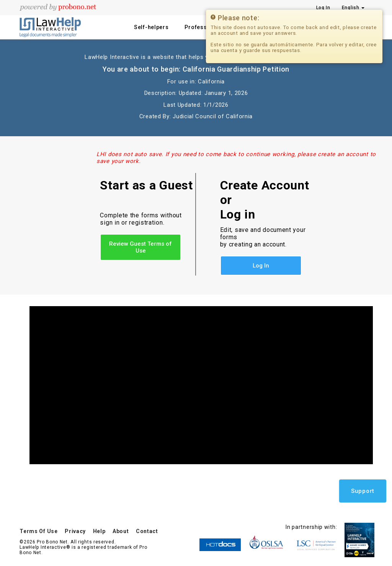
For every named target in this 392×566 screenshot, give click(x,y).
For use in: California (196, 82)
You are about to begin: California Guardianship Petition (196, 69)
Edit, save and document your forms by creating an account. (263, 237)
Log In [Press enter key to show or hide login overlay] (323, 8)
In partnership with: (311, 527)
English (353, 8)
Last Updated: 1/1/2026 (196, 105)
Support (363, 491)
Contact (147, 531)
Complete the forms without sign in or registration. (141, 219)
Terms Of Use (38, 531)
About (121, 531)
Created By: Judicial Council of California (196, 116)
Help (99, 531)
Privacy (75, 531)
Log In (261, 266)
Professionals (204, 27)
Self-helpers (151, 27)
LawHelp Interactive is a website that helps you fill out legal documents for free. (196, 57)
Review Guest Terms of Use (140, 247)
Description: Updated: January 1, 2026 (196, 93)
